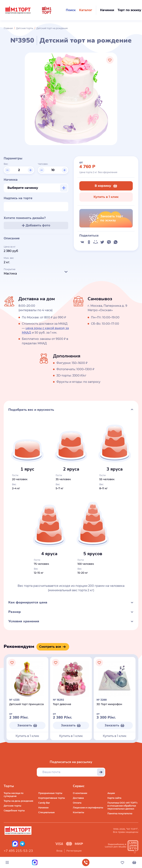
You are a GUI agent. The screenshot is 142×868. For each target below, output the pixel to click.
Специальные (47, 812)
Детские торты (25, 28)
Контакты (78, 812)
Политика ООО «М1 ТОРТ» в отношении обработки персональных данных (122, 806)
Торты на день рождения (18, 801)
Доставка (78, 798)
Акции (111, 793)
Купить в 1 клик (106, 197)
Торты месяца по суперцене (14, 795)
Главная (8, 28)
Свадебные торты (14, 811)
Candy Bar (44, 803)
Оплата (77, 803)
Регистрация (74, 851)
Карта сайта (114, 798)
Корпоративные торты (52, 798)
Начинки (43, 808)
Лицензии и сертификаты (88, 808)
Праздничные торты (50, 793)
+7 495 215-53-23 (18, 851)
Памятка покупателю (120, 813)
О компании (80, 793)
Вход (59, 851)
